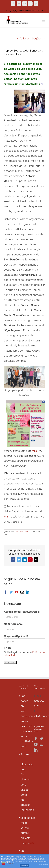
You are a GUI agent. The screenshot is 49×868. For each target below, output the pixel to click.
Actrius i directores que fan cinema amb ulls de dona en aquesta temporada (25, 782)
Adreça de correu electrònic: (22, 612)
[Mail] (22, 592)
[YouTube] (17, 592)
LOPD (7, 648)
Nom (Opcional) (14, 624)
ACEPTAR (24, 866)
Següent (37, 39)
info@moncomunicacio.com (31, 11)
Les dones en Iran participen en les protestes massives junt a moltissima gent (25, 721)
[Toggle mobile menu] (44, 21)
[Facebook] (6, 592)
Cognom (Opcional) (16, 636)
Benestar (27, 532)
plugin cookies (44, 864)
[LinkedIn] (28, 592)
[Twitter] (11, 592)
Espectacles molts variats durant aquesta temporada (25, 830)
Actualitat (19, 532)
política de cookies (25, 861)
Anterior (25, 39)
